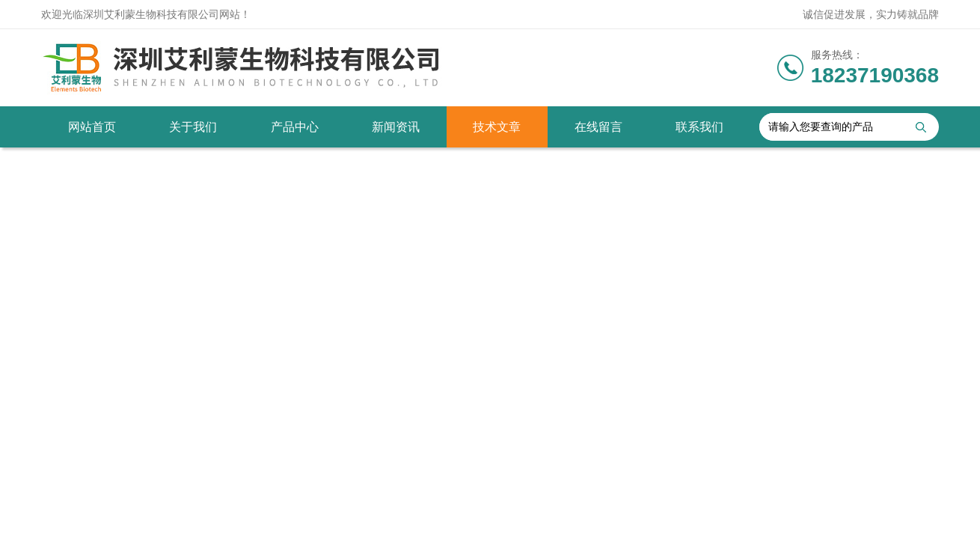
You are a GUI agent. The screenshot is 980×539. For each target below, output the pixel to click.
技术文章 (497, 127)
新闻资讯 (396, 127)
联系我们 (699, 127)
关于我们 (193, 127)
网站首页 (92, 127)
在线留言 (598, 127)
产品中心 (295, 127)
